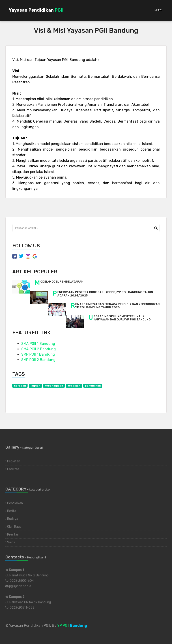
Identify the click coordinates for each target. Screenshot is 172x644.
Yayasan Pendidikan (36, 10)
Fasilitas (12, 468)
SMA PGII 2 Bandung (39, 349)
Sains (10, 544)
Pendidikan (14, 504)
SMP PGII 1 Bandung (38, 354)
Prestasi (12, 536)
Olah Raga (13, 528)
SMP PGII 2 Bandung (38, 360)
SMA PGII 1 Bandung (38, 344)
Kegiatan (13, 460)
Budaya (12, 520)
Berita (11, 512)
